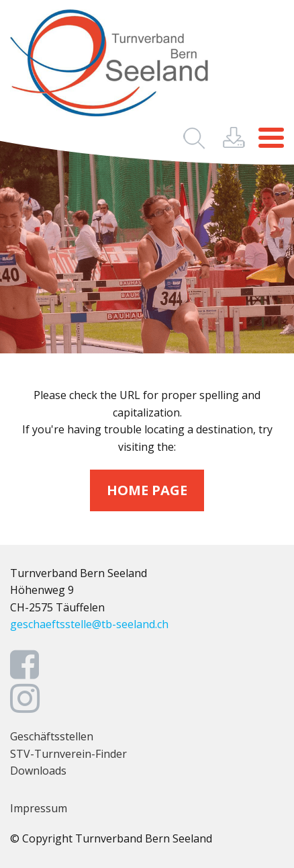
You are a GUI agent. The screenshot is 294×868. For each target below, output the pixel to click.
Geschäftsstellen (52, 736)
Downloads (38, 771)
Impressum (39, 808)
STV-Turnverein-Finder (68, 754)
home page (147, 490)
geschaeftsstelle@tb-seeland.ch (89, 624)
